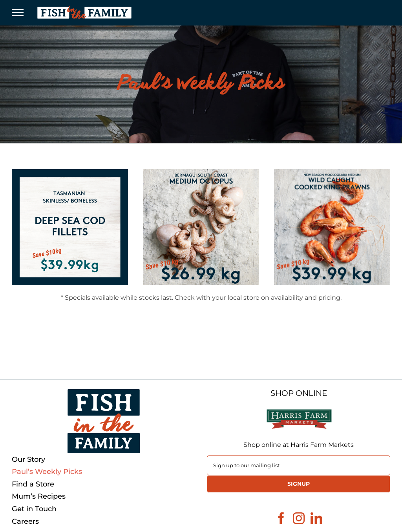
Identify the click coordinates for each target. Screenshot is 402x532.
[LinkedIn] (316, 518)
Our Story (28, 460)
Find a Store (33, 484)
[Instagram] (299, 518)
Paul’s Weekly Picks (47, 472)
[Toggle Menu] (18, 13)
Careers (25, 522)
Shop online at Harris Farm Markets (299, 445)
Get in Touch (34, 509)
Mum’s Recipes (39, 496)
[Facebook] (281, 518)
